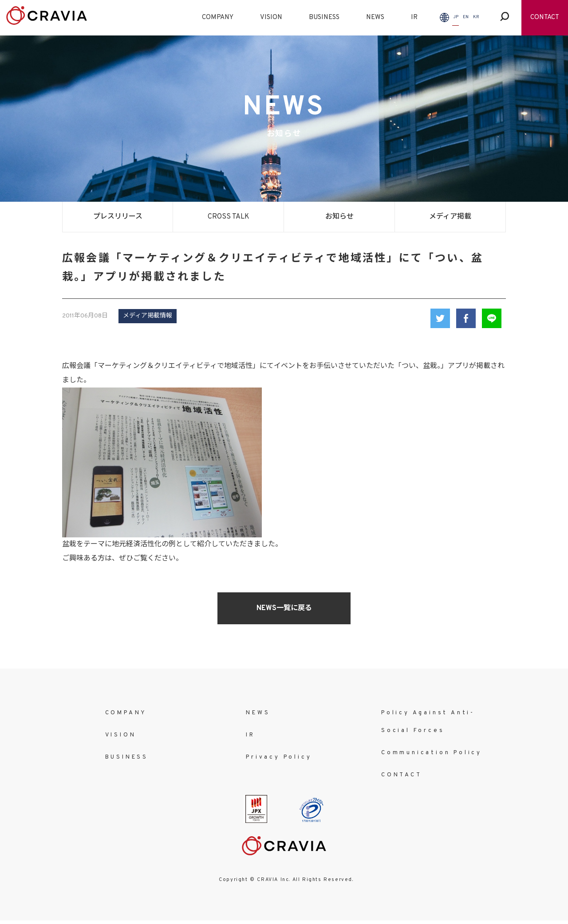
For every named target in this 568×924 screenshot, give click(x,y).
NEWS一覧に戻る (284, 608)
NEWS (375, 18)
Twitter (440, 318)
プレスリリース (118, 217)
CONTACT (545, 18)
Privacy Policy (279, 757)
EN (466, 17)
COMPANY (218, 18)
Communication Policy (432, 753)
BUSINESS (324, 18)
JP (456, 17)
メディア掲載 (450, 217)
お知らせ (339, 217)
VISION (271, 18)
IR (414, 18)
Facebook (466, 318)
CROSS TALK (229, 217)
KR (476, 17)
